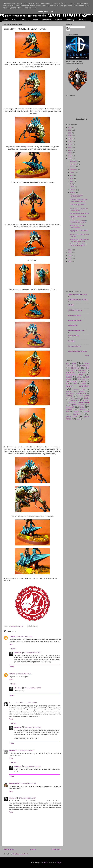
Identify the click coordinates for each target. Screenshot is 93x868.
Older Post (56, 849)
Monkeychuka (14, 784)
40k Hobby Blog (74, 336)
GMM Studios (73, 325)
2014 (70, 250)
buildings (79, 377)
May (72, 181)
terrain (82, 407)
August (72, 173)
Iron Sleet (72, 341)
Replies (14, 649)
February (73, 190)
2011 (70, 259)
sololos (45, 863)
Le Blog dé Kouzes (75, 315)
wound (78, 419)
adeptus (69, 377)
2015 (70, 159)
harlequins (76, 389)
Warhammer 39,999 (75, 320)
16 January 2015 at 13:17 (24, 674)
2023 (70, 136)
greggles (12, 636)
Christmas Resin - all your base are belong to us (78, 245)
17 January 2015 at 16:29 (33, 653)
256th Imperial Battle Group (78, 295)
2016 (70, 156)
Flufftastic (59, 20)
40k (74, 363)
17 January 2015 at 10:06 (28, 784)
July (71, 175)
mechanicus (70, 394)
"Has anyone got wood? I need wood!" (78, 205)
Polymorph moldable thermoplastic (76, 196)
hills (84, 389)
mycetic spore (82, 394)
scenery (74, 400)
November (74, 164)
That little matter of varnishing (79, 213)
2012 (70, 256)
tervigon (69, 409)
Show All (87, 356)
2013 (70, 253)
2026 (70, 127)
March (72, 187)
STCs (14, 20)
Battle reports (47, 20)
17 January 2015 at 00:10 (28, 703)
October (73, 167)
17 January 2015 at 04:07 (26, 750)
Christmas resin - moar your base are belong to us (79, 200)
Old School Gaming (75, 310)
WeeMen (71, 305)
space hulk (72, 403)
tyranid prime (72, 417)
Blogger (59, 863)
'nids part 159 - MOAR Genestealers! (77, 226)
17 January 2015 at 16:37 (27, 798)
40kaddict (18, 653)
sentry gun (86, 400)
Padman (12, 674)
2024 (70, 133)
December (74, 161)
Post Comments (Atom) (20, 854)
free (75, 384)
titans (68, 412)
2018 (70, 150)
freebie (83, 384)
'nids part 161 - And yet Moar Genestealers (79, 210)
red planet (85, 396)
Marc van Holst (14, 703)
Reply (11, 644)
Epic (72, 370)
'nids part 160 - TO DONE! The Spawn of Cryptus (78, 222)
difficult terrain (71, 381)
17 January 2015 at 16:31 (33, 727)
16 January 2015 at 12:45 (24, 636)
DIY (88, 368)
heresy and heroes (75, 346)
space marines (78, 405)
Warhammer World (74, 375)
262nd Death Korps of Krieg (78, 300)
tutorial (87, 411)
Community (70, 20)
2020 (70, 144)
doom (84, 381)
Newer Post (9, 849)
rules (79, 398)
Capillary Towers (26, 147)
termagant (70, 407)
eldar (68, 384)
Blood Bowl (85, 366)
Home (6, 20)
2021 (70, 142)
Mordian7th (13, 750)
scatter (87, 398)
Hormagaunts (70, 372)
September (74, 170)
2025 (70, 130)
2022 (70, 139)
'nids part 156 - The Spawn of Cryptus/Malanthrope (79, 240)
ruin (72, 398)
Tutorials (35, 20)
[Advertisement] (78, 277)
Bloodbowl (75, 368)
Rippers (83, 372)
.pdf (67, 364)
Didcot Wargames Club (76, 331)
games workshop (78, 386)
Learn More (43, 11)
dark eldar (82, 379)
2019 (70, 147)
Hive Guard (82, 370)
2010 (70, 261)
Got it (53, 11)
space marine (84, 402)
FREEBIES (24, 20)
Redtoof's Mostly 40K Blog (77, 351)
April (72, 184)
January (73, 192)
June (72, 178)
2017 (70, 153)
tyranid (77, 414)
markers (82, 391)
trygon (76, 411)
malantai (69, 391)
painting (69, 396)
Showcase (82, 20)
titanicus (82, 409)
